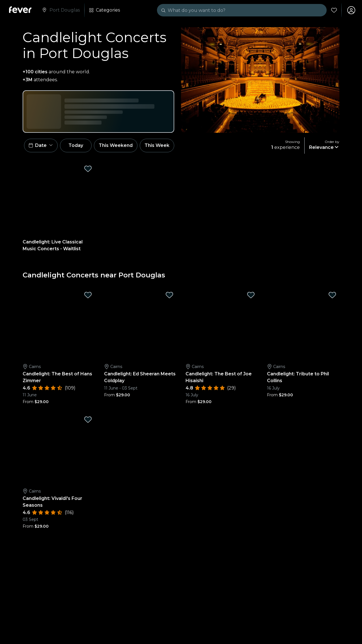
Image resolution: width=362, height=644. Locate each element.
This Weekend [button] (116, 145)
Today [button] (76, 145)
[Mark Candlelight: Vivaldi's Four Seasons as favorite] (88, 420)
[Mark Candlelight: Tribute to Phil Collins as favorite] (332, 295)
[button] (41, 146)
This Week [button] (157, 145)
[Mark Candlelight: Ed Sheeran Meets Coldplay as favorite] (169, 295)
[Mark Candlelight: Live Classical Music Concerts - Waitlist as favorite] (88, 169)
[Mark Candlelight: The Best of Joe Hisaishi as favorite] (251, 295)
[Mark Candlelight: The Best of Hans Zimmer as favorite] (88, 295)
